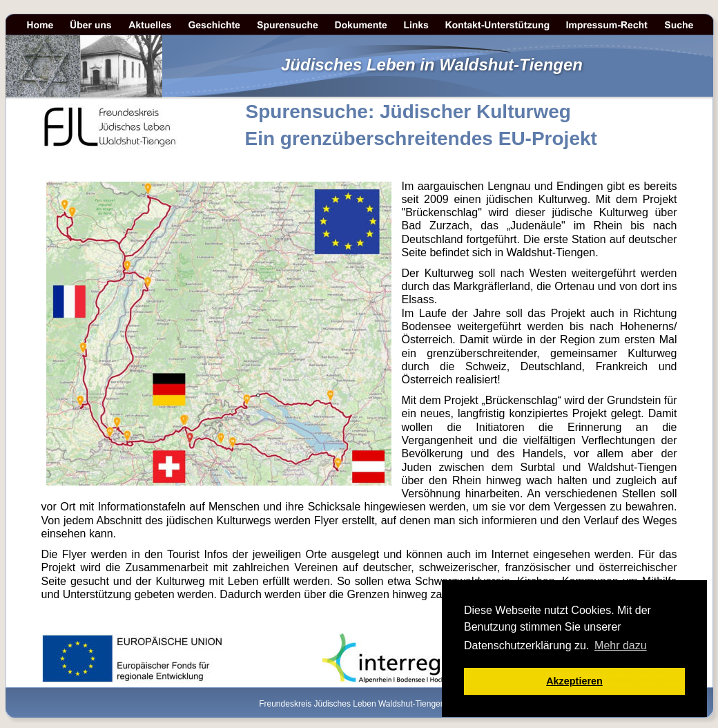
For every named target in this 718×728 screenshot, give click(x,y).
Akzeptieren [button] (574, 681)
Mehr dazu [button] (621, 645)
